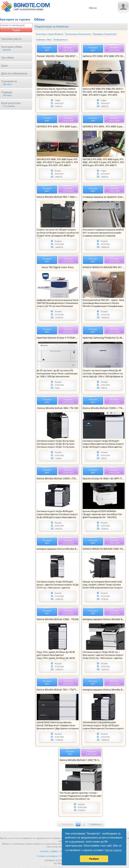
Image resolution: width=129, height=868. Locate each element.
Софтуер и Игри (44, 39)
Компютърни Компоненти (78, 34)
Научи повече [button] (113, 850)
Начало (44, 851)
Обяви (54, 851)
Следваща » (96, 824)
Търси (16, 30)
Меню (93, 8)
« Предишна (66, 824)
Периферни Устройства (105, 34)
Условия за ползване (47, 856)
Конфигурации (60, 39)
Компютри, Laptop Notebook (50, 34)
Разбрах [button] (94, 859)
